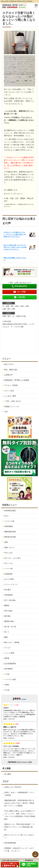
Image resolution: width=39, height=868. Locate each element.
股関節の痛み (9, 621)
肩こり (7, 632)
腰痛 (6, 637)
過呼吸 (7, 658)
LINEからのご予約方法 (13, 787)
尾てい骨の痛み (10, 600)
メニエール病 (9, 521)
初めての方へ (9, 364)
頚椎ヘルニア (9, 548)
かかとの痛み (9, 579)
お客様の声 (8, 375)
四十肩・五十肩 (10, 627)
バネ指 (7, 674)
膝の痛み (8, 616)
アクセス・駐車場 (11, 385)
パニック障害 (9, 653)
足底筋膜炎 (8, 574)
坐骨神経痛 (8, 595)
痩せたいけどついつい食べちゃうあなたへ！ (19, 836)
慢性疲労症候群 (10, 537)
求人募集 (8, 774)
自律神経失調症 (10, 511)
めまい (7, 516)
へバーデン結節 (10, 679)
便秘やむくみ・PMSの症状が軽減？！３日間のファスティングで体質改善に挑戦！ (19, 827)
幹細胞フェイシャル (12, 407)
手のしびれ (8, 553)
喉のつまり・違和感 (12, 642)
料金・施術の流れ (11, 370)
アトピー (8, 648)
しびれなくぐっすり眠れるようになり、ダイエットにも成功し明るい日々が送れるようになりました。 (15, 234)
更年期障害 (8, 669)
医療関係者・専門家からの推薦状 (17, 380)
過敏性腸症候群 (10, 532)
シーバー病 (8, 569)
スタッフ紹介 (9, 391)
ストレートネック (11, 584)
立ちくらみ (8, 563)
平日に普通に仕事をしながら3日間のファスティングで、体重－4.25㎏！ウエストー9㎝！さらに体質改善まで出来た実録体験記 (20, 815)
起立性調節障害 (10, 664)
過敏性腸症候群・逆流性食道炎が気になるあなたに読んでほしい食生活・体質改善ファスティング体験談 (19, 803)
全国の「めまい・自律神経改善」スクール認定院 (19, 794)
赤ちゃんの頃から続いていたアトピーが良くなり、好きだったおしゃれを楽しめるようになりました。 (15, 247)
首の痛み (8, 590)
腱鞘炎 (7, 605)
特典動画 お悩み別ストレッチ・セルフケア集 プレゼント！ (19, 849)
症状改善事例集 (10, 843)
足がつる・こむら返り (13, 558)
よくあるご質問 (10, 396)
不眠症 (7, 685)
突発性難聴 (8, 526)
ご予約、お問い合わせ (13, 401)
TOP (6, 412)
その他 (7, 690)
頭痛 (6, 542)
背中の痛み (8, 611)
